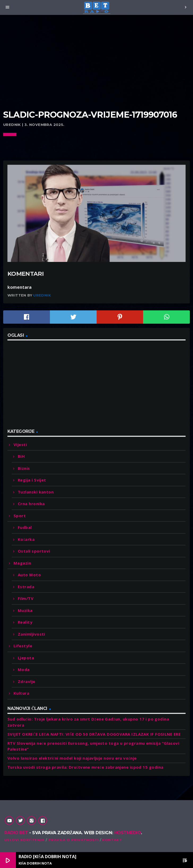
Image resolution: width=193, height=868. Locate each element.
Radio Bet (16, 833)
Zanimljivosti (31, 634)
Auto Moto (29, 575)
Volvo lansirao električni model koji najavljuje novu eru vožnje (72, 758)
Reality (25, 622)
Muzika (25, 610)
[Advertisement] (96, 69)
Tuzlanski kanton (36, 492)
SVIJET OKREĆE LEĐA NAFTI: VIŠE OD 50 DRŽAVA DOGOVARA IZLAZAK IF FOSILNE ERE (94, 734)
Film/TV (26, 598)
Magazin (22, 563)
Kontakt (112, 840)
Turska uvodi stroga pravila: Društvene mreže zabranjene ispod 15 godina (85, 767)
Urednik (42, 295)
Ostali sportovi (34, 551)
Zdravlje (27, 681)
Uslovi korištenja (24, 840)
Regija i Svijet (32, 480)
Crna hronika (31, 504)
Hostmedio (128, 833)
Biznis (24, 468)
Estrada (26, 587)
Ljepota (26, 658)
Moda (24, 669)
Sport (20, 516)
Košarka (26, 539)
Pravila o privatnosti (73, 840)
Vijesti (20, 445)
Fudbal (25, 527)
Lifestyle (23, 646)
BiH (21, 456)
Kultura (21, 693)
